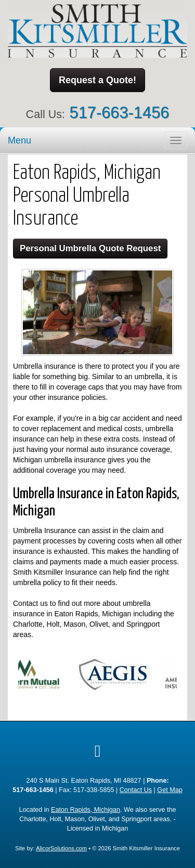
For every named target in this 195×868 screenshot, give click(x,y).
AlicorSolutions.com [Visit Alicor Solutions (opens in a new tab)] (61, 848)
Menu (19, 140)
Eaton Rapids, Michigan (86, 810)
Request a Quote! (97, 80)
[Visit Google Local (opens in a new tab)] (98, 751)
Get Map (170, 790)
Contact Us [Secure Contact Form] (136, 790)
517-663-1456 (120, 113)
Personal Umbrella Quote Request (90, 248)
